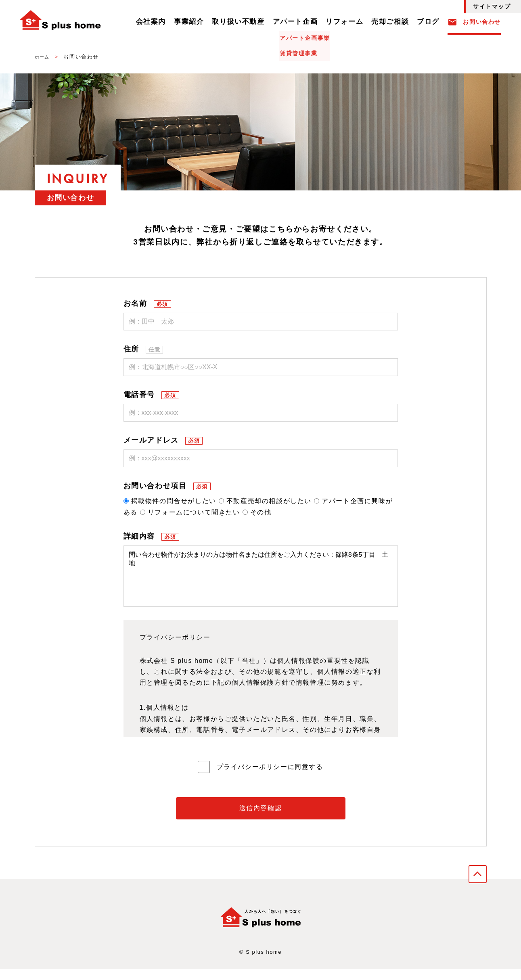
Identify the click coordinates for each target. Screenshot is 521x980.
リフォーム (357, 22)
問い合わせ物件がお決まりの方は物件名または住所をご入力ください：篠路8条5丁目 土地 (261, 582)
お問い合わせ (474, 22)
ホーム (44, 57)
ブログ (430, 22)
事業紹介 (223, 22)
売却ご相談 (397, 22)
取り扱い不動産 (265, 22)
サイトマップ (492, 7)
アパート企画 (315, 22)
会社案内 (190, 22)
